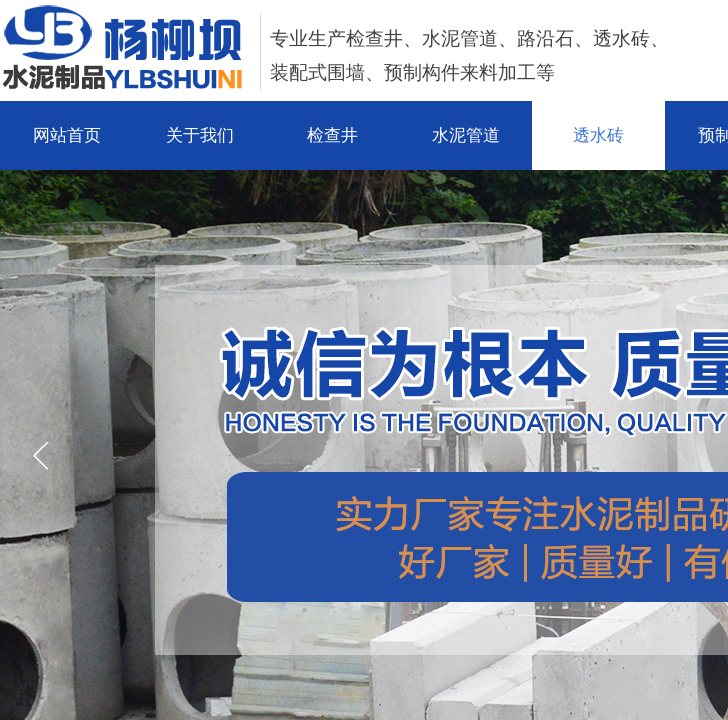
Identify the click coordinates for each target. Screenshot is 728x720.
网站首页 (67, 135)
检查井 (332, 135)
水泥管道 (466, 135)
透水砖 (598, 135)
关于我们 (200, 135)
